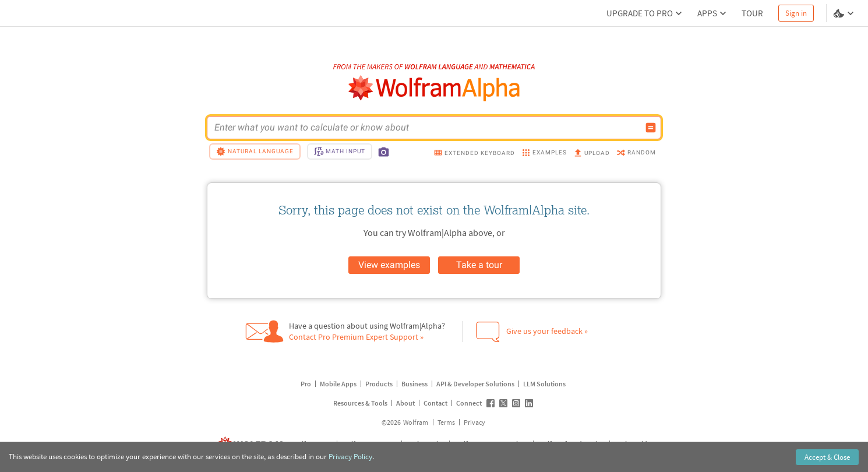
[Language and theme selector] (845, 13)
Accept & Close (827, 457)
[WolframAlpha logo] (434, 88)
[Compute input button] (651, 128)
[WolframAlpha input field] (426, 128)
